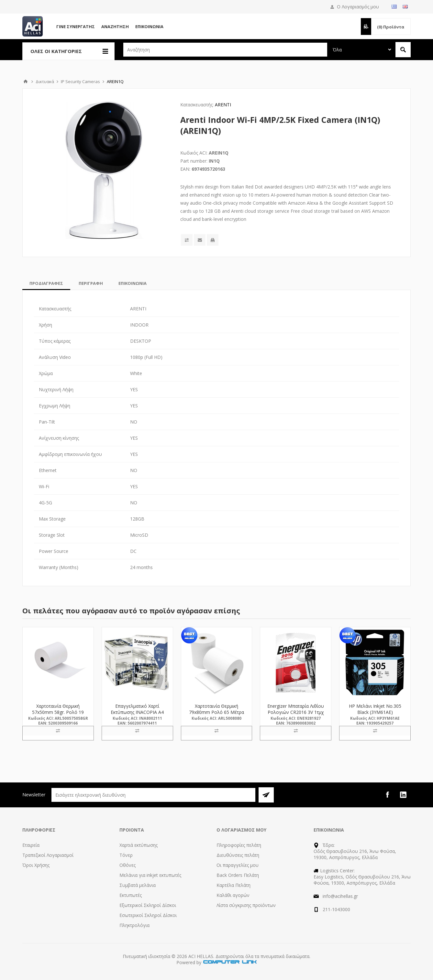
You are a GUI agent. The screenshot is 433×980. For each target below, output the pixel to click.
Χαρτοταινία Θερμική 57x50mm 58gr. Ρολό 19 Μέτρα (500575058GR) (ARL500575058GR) (58, 715)
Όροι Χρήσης (36, 865)
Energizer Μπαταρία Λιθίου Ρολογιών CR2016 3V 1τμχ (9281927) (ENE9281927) (296, 712)
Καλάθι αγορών (233, 895)
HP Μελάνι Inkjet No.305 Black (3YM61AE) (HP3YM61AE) (375, 712)
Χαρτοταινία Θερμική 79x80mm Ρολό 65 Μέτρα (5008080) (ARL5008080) (217, 712)
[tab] (46, 283)
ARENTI (223, 105)
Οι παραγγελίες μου (238, 865)
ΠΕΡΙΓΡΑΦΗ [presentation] (91, 283)
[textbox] (225, 50)
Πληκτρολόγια (134, 925)
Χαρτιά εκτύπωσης (139, 845)
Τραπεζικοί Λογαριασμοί (48, 855)
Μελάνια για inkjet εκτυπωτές (150, 875)
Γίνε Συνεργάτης (76, 27)
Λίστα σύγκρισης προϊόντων (246, 905)
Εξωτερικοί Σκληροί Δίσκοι (148, 905)
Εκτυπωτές (131, 895)
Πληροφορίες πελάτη (239, 845)
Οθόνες (128, 865)
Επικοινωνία (149, 27)
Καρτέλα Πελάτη (233, 885)
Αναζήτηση (115, 27)
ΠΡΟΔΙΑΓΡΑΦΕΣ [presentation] (46, 283)
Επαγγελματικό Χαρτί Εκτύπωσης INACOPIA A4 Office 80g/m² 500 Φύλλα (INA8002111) (137, 715)
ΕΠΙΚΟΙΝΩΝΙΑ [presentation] (133, 283)
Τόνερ (126, 855)
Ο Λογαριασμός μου (358, 7)
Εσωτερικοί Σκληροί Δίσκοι (148, 915)
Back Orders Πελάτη (238, 875)
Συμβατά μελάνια (138, 885)
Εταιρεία (31, 845)
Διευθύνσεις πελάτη (238, 855)
